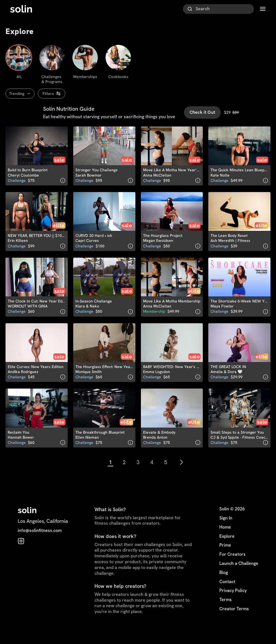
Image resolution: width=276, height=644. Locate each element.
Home (225, 539)
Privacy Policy (233, 602)
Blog (224, 584)
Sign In (226, 530)
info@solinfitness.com (40, 542)
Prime (225, 557)
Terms (226, 611)
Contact (227, 593)
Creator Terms (234, 620)
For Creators (232, 566)
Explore (227, 548)
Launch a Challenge (239, 575)
